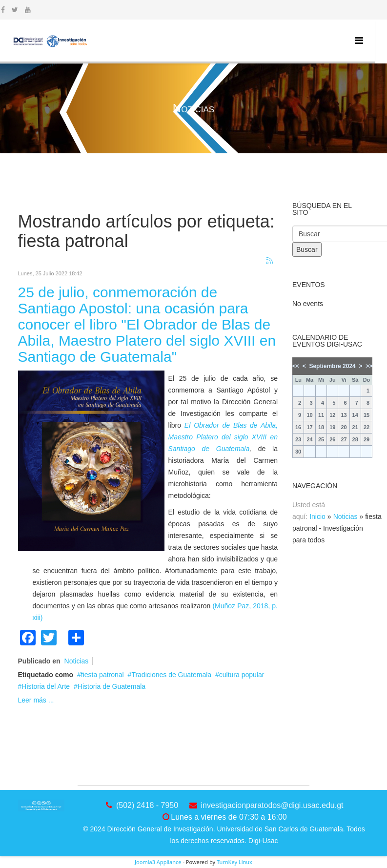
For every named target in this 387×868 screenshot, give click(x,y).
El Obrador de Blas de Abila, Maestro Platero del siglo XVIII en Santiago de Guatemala (223, 437)
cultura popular (242, 675)
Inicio (317, 517)
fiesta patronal (102, 675)
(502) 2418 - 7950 (147, 805)
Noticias (77, 661)
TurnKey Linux (234, 862)
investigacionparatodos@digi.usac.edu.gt (272, 805)
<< (296, 366)
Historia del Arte (46, 686)
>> (369, 366)
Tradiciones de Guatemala (171, 675)
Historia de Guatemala (112, 686)
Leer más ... (36, 700)
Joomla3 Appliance (158, 862)
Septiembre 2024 (332, 366)
